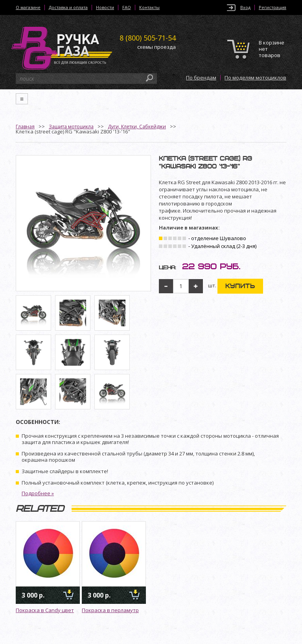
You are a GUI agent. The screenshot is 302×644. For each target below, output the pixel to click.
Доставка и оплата (68, 7)
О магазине (28, 7)
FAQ (127, 7)
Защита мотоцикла (71, 127)
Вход (245, 7)
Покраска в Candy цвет (45, 610)
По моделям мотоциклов (255, 78)
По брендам (201, 78)
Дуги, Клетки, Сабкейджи (137, 127)
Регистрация (273, 7)
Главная (25, 127)
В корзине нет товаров (272, 49)
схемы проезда (157, 47)
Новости (105, 7)
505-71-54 (148, 38)
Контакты (149, 7)
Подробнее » (38, 493)
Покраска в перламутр (110, 610)
